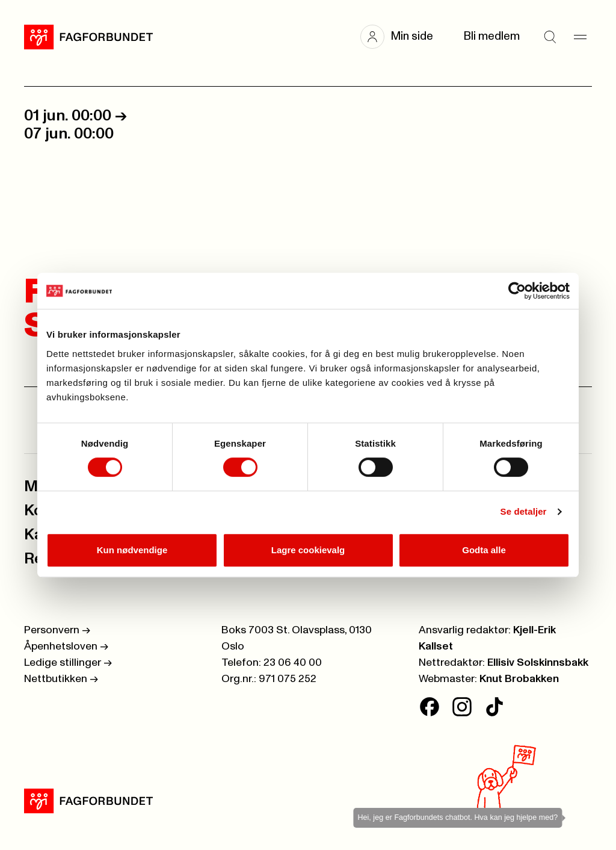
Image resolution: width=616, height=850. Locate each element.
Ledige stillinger (68, 663)
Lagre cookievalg (308, 550)
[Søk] (550, 37)
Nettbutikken (61, 679)
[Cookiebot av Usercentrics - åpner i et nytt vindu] (517, 291)
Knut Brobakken (519, 679)
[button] (403, 37)
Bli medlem (491, 36)
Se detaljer (524, 511)
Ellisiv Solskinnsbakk (538, 663)
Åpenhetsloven (66, 647)
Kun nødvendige (132, 550)
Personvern (57, 630)
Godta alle (484, 550)
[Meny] (580, 37)
